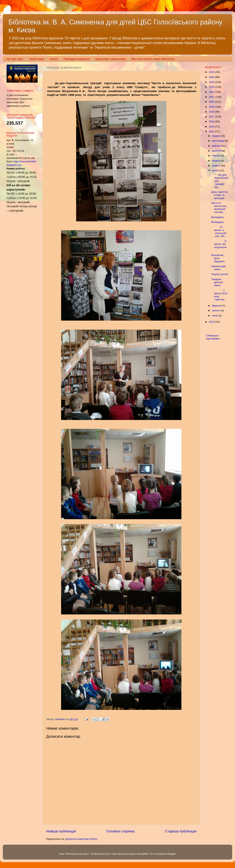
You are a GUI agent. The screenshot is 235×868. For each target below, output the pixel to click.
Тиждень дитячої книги (217, 282)
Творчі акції (37, 59)
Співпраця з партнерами (213, 337)
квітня (216, 170)
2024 (212, 82)
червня (216, 161)
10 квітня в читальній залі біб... (219, 232)
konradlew (143, 854)
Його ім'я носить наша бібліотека (153, 59)
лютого (216, 311)
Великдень (218, 217)
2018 (212, 112)
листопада (218, 141)
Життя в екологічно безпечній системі (219, 208)
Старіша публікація (181, 831)
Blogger (171, 854)
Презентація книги (219, 268)
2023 (212, 87)
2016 (212, 122)
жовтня (216, 146)
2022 (212, 92)
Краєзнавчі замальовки (110, 59)
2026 (212, 72)
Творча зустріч (220, 274)
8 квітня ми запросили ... (219, 246)
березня (217, 306)
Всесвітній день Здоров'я (218, 258)
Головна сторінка (121, 831)
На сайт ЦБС (15, 59)
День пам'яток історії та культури (220, 195)
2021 (212, 97)
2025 (212, 77)
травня (216, 166)
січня (215, 316)
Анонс (54, 59)
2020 (212, 102)
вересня (217, 151)
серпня (216, 156)
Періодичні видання (77, 59)
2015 (212, 127)
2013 (212, 322)
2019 (212, 107)
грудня (216, 136)
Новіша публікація (61, 831)
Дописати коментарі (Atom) (81, 839)
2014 (212, 131)
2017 (212, 117)
